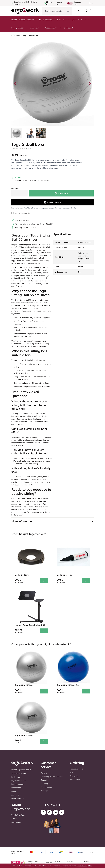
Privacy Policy (58, 863)
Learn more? (82, 866)
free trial (22, 220)
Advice (14, 819)
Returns (44, 773)
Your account (75, 780)
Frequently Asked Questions (52, 776)
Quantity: (15, 188)
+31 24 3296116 (46, 224)
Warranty (44, 784)
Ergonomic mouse (80, 20)
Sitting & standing (46, 20)
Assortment (16, 822)
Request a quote (53, 202)
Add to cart (61, 193)
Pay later (44, 791)
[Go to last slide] (15, 84)
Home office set (68, 28)
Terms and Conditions (70, 863)
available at (27, 224)
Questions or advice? (22, 2)
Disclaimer (49, 863)
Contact (44, 780)
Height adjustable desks (23, 20)
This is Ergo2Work (19, 815)
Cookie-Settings (86, 863)
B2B (72, 772)
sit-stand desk (26, 346)
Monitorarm (36, 28)
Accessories (51, 28)
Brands (14, 791)
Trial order (74, 776)
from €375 (25, 227)
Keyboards (63, 20)
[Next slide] (90, 84)
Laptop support (19, 28)
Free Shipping (46, 787)
